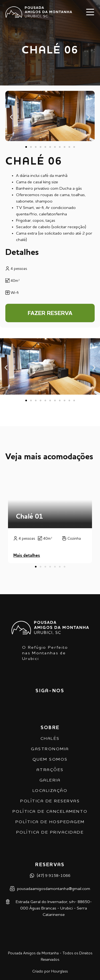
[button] (11, 117)
